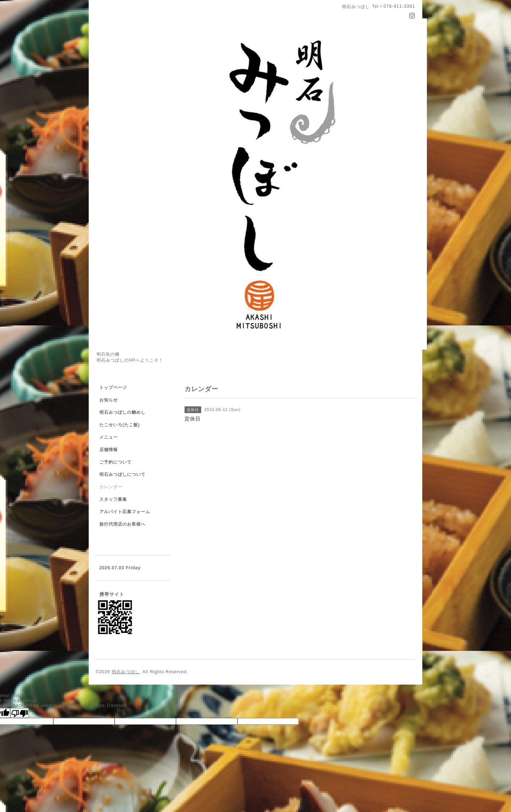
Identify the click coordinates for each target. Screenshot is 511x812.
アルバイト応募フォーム (125, 512)
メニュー (109, 437)
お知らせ (109, 400)
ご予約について (116, 462)
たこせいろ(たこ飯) (120, 425)
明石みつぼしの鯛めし (122, 412)
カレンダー (111, 487)
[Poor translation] (20, 713)
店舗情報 (109, 450)
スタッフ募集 (113, 499)
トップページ (113, 388)
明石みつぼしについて (122, 474)
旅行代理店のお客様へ (122, 524)
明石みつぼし (126, 672)
